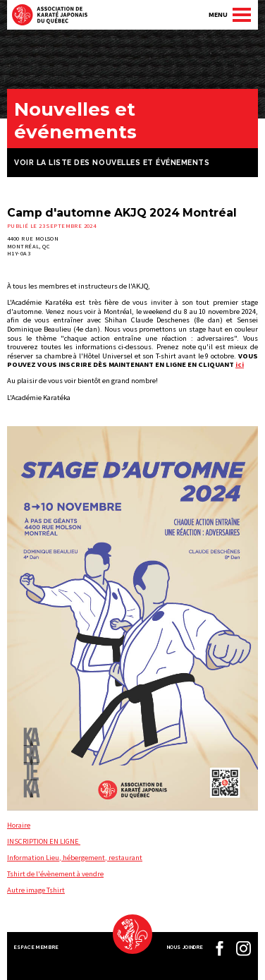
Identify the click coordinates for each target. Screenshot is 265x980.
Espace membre (37, 948)
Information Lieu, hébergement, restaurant (75, 858)
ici (240, 364)
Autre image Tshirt (36, 890)
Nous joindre (185, 948)
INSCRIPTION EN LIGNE (44, 841)
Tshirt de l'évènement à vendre (55, 874)
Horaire (19, 825)
